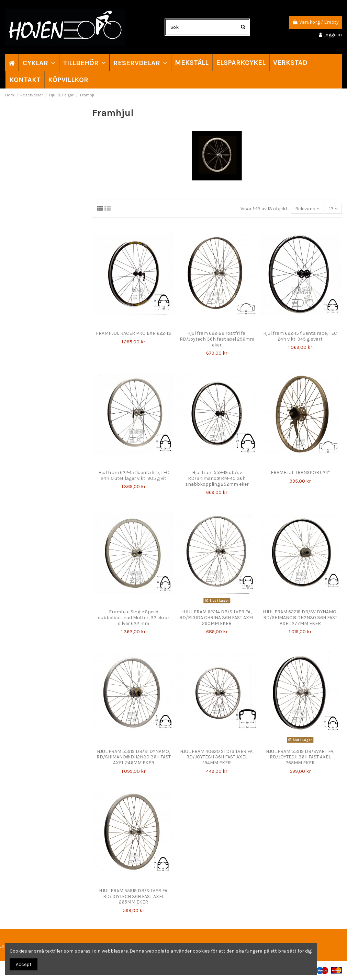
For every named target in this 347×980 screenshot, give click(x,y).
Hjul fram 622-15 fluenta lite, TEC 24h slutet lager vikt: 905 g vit (134, 475)
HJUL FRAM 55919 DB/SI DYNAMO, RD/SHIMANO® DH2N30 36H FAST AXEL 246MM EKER (134, 757)
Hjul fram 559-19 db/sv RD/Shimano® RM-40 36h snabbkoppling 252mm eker (217, 478)
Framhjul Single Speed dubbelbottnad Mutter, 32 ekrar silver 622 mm (134, 618)
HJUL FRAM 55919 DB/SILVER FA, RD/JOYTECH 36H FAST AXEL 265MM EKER (134, 896)
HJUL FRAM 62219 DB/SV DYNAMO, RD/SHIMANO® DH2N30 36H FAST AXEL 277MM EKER (300, 618)
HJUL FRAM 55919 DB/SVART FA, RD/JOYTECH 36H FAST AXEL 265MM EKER (300, 757)
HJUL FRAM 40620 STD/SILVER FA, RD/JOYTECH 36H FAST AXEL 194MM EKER (217, 757)
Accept (24, 964)
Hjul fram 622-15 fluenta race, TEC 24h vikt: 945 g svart (300, 336)
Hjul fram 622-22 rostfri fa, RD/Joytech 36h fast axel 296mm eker (217, 339)
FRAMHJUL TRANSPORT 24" (300, 473)
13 (333, 209)
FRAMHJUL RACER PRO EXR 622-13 (133, 333)
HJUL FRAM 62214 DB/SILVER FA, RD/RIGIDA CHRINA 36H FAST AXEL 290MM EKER (217, 618)
